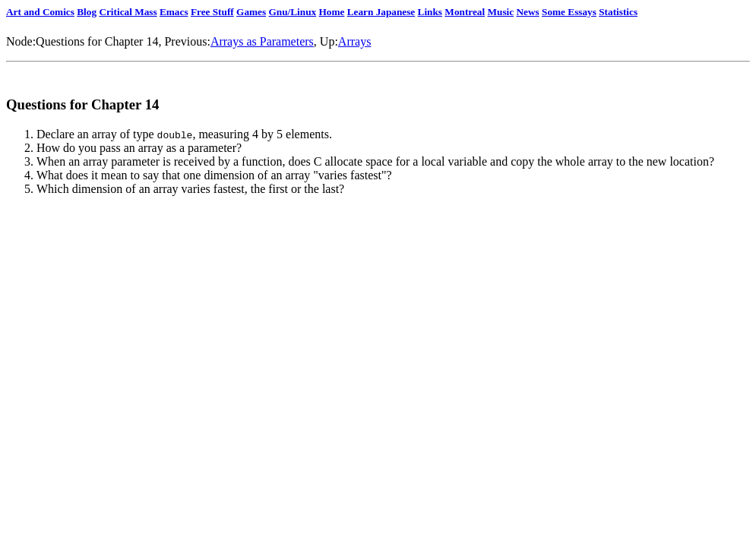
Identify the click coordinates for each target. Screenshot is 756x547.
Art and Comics (40, 12)
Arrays (355, 41)
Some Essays (569, 12)
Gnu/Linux (292, 12)
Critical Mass (128, 12)
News (527, 12)
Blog (87, 12)
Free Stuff (212, 12)
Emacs (174, 12)
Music (501, 12)
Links (430, 12)
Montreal (465, 12)
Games (251, 12)
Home (331, 12)
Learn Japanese (381, 12)
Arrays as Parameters (262, 41)
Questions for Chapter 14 (97, 41)
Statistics (618, 12)
